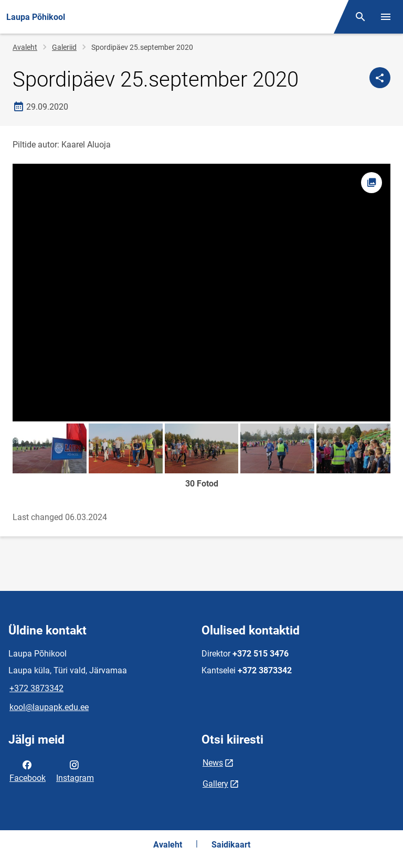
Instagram (75, 770)
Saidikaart (231, 845)
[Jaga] (380, 78)
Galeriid (64, 47)
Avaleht (25, 47)
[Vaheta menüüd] (386, 17)
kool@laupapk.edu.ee (49, 707)
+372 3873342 (36, 688)
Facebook (28, 770)
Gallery (215, 784)
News (213, 763)
